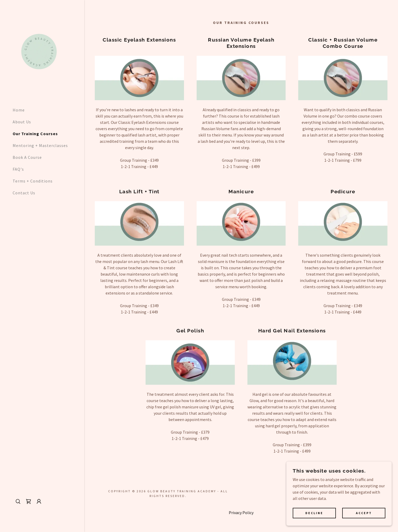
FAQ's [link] (18, 169)
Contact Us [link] (24, 193)
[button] (39, 501)
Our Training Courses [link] (35, 134)
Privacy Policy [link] (241, 513)
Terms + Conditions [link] (33, 181)
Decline (314, 513)
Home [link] (19, 110)
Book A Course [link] (27, 157)
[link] (39, 51)
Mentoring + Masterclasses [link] (40, 145)
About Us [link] (22, 122)
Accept (364, 513)
